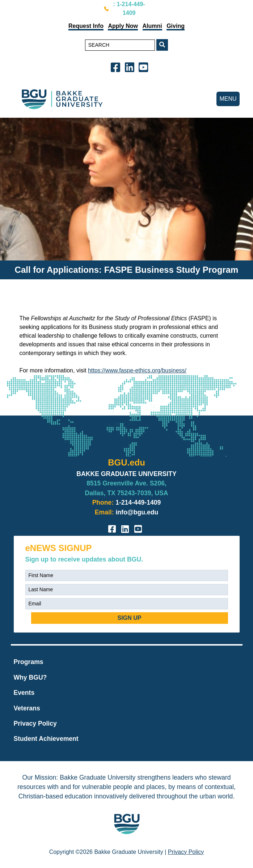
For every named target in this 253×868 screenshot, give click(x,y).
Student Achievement (46, 739)
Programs (29, 662)
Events (24, 693)
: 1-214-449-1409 (129, 9)
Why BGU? (30, 677)
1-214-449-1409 (138, 502)
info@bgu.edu (137, 512)
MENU (228, 99)
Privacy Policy (35, 723)
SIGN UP (130, 618)
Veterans (27, 708)
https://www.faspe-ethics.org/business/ (137, 370)
